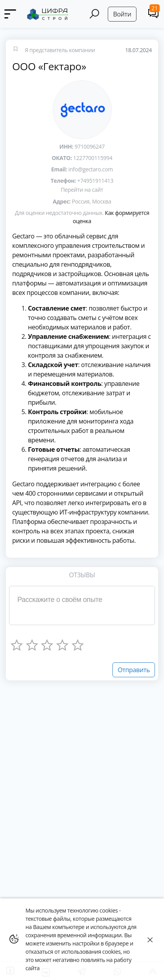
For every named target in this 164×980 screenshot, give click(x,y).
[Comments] (154, 13)
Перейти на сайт (82, 190)
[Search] (94, 14)
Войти (122, 14)
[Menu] (11, 14)
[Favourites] (15, 50)
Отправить (134, 670)
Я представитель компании (60, 50)
